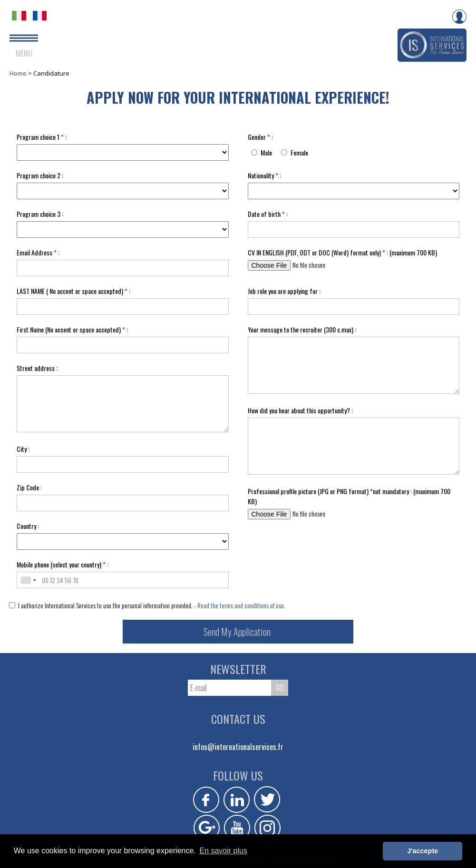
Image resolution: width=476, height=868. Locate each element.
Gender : (260, 137)
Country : (28, 526)
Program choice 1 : (42, 137)
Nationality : (264, 175)
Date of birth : (268, 214)
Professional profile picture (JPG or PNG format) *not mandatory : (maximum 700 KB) (349, 496)
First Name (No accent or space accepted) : (72, 329)
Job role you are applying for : (284, 291)
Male (266, 152)
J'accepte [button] (423, 851)
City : (23, 449)
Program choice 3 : (40, 214)
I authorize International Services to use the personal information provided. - (147, 605)
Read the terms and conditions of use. (241, 605)
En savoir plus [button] (223, 851)
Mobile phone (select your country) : (63, 564)
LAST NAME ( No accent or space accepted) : (73, 291)
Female (299, 152)
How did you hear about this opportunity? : (300, 410)
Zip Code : (29, 487)
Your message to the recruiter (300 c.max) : (302, 329)
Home (19, 73)
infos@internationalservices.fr (238, 747)
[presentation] (325, 556)
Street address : (37, 368)
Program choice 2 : (40, 175)
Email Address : (38, 252)
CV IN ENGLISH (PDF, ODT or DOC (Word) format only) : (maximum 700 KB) (342, 252)
